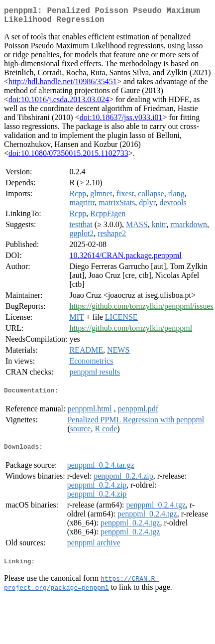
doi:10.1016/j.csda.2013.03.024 (59, 103)
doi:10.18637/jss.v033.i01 (121, 121)
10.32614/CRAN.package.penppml (125, 259)
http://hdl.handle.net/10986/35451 (63, 85)
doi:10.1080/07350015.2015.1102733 (68, 157)
